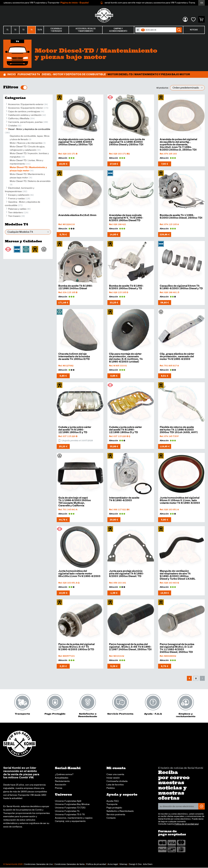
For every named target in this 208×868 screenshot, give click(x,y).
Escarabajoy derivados (56, 30)
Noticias (194, 30)
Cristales (13, 126)
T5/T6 (40, 30)
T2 (15, 30)
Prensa (59, 788)
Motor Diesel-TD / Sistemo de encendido (30, 181)
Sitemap (123, 864)
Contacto (111, 818)
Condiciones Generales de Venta (69, 864)
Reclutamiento (62, 781)
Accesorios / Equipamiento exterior (26, 104)
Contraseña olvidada (117, 781)
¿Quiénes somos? (64, 774)
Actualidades (62, 778)
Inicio (12, 74)
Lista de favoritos (115, 785)
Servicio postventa (116, 814)
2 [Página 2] (196, 678)
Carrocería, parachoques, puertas (25, 122)
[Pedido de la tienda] (187, 88)
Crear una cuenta (115, 774)
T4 (32, 30)
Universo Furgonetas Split (68, 801)
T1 (7, 30)
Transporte (112, 804)
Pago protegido (114, 808)
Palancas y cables (17, 209)
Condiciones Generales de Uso (38, 864)
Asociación (61, 785)
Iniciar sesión (113, 778)
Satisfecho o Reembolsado (120, 811)
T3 (23, 30)
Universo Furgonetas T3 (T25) (70, 808)
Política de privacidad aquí (186, 824)
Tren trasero (14, 216)
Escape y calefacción (19, 195)
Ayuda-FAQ (113, 801)
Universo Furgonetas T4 (67, 811)
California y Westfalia (19, 118)
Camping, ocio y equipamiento (70, 821)
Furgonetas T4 (29, 74)
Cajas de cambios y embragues (24, 111)
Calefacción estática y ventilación (25, 115)
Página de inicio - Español (89, 3)
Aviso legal (113, 864)
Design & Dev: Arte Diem (141, 864)
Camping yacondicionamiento (118, 30)
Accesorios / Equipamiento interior (26, 108)
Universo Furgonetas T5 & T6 (70, 814)
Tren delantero (16, 212)
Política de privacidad (96, 864)
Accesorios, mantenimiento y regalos (74, 818)
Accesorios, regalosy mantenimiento (86, 30)
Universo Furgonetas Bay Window (72, 804)
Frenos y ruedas (16, 198)
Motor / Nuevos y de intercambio (26, 143)
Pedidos (111, 788)
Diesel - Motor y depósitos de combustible (74, 74)
